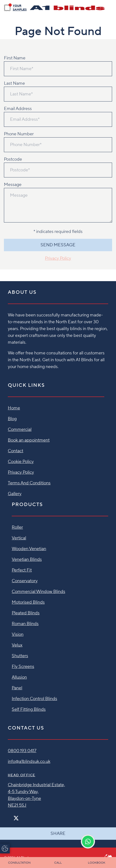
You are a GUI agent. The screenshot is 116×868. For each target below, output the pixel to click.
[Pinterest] (26, 816)
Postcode (13, 159)
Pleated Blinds (26, 613)
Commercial (20, 429)
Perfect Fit (22, 570)
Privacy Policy (58, 258)
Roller (17, 527)
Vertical (19, 538)
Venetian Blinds (27, 559)
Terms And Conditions (29, 483)
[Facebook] (10, 816)
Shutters (20, 656)
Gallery (15, 494)
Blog (12, 419)
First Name (15, 58)
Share (58, 834)
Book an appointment (29, 440)
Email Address (18, 109)
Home (14, 408)
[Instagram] (22, 816)
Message (13, 185)
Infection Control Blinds (34, 699)
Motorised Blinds (28, 602)
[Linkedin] (30, 816)
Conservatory (25, 581)
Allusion (19, 677)
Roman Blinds (25, 624)
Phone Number (19, 134)
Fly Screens (23, 667)
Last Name (14, 83)
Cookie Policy (21, 462)
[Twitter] (16, 818)
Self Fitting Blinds (29, 709)
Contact (16, 451)
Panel (17, 688)
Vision (18, 634)
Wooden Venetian (29, 549)
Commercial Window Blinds (38, 592)
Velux (17, 645)
